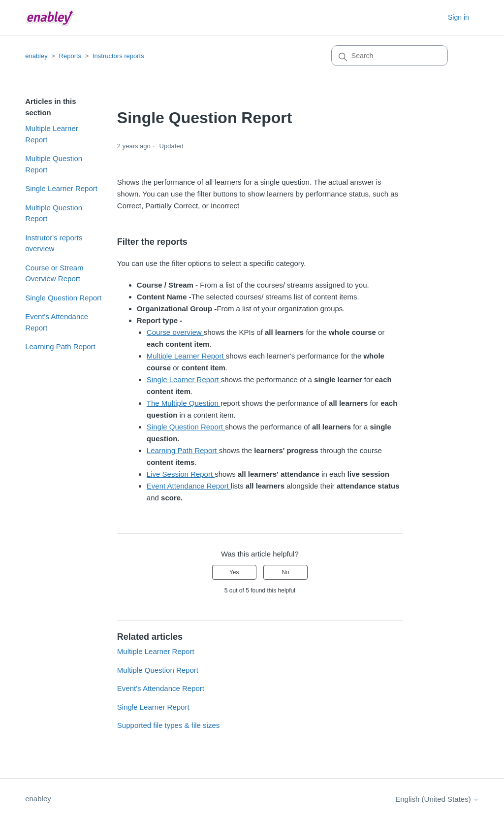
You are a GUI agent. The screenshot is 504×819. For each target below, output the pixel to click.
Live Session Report (181, 474)
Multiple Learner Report (52, 134)
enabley (36, 56)
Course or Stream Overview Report (54, 273)
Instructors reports (118, 56)
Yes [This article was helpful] (234, 572)
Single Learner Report (61, 188)
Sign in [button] (458, 17)
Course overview (175, 332)
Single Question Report (63, 298)
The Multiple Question (184, 403)
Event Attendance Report (189, 486)
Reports (70, 56)
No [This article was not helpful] (285, 572)
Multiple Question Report (54, 164)
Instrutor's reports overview (54, 243)
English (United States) (437, 799)
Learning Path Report (60, 346)
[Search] (390, 56)
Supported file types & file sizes (168, 725)
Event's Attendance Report (57, 322)
